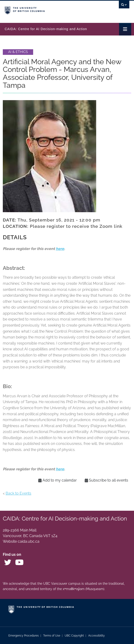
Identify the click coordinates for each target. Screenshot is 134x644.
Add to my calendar (58, 480)
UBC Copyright (74, 636)
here (60, 249)
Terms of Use (52, 636)
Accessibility (97, 636)
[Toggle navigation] (125, 29)
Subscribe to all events (106, 480)
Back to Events (18, 493)
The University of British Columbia (48, 10)
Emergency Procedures (24, 636)
